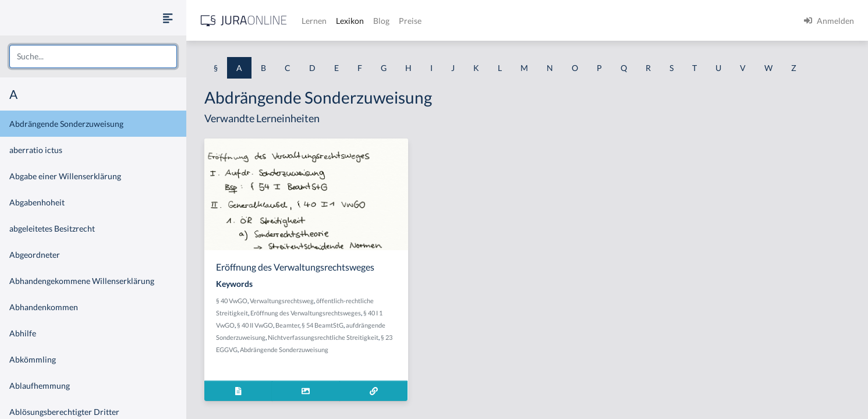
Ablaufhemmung (40, 386)
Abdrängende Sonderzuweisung (66, 124)
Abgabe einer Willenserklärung (65, 176)
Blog (381, 21)
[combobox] (93, 56)
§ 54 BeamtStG (323, 325)
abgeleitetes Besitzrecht (52, 228)
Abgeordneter (35, 255)
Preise (410, 21)
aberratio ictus (36, 150)
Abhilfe (23, 333)
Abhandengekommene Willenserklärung (82, 281)
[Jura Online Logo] (244, 21)
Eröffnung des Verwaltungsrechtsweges (306, 313)
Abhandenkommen (44, 307)
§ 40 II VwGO (255, 325)
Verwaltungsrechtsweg (282, 301)
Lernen (314, 21)
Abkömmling (33, 359)
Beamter (287, 325)
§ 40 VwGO (232, 301)
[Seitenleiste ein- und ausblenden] (168, 18)
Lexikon (350, 21)
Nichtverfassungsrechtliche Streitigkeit (323, 337)
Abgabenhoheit (37, 202)
